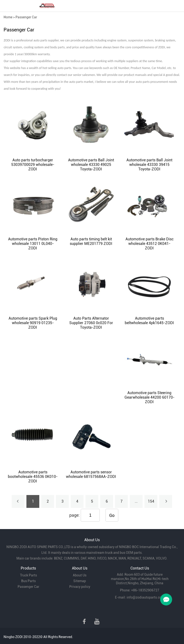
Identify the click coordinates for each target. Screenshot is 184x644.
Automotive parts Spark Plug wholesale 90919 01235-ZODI (33, 323)
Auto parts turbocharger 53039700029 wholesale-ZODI (33, 165)
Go (112, 515)
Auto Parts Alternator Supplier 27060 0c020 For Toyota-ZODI (91, 323)
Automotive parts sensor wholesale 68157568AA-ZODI (91, 474)
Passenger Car (26, 17)
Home (8, 17)
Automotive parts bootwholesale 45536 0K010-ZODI (33, 477)
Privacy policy (80, 587)
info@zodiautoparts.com (145, 597)
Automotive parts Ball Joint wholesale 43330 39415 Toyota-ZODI (149, 165)
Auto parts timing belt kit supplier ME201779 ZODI (91, 241)
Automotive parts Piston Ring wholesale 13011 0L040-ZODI (33, 244)
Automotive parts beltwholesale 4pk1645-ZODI (149, 321)
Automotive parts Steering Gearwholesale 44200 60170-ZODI (149, 397)
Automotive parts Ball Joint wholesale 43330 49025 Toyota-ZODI (91, 165)
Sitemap (80, 581)
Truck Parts (28, 575)
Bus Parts (28, 581)
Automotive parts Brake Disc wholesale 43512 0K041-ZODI (149, 244)
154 (151, 501)
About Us (80, 575)
